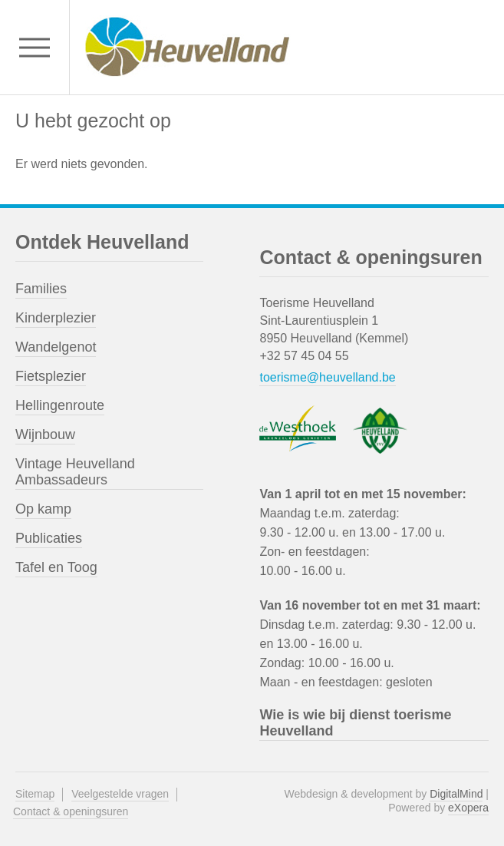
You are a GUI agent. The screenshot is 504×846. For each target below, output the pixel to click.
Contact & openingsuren (71, 811)
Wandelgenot (56, 347)
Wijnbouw (45, 435)
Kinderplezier (56, 318)
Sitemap (35, 794)
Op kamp (43, 509)
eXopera (468, 808)
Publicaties (49, 538)
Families (41, 289)
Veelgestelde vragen (120, 794)
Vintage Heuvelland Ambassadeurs (75, 472)
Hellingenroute (60, 405)
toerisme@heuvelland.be (327, 377)
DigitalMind (456, 794)
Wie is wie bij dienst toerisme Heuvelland (355, 723)
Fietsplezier (51, 376)
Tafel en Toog (56, 567)
